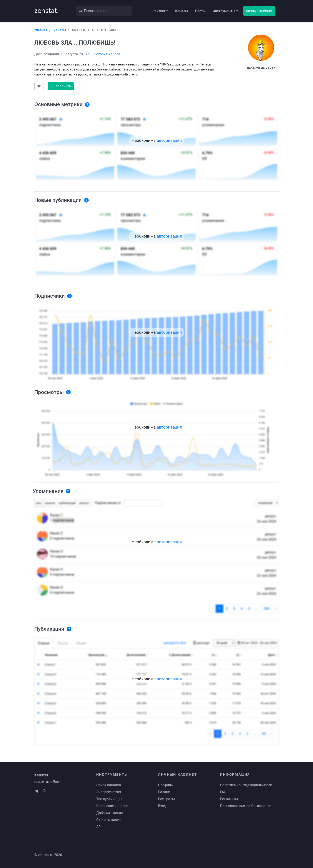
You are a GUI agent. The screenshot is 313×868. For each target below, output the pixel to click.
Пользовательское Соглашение (246, 806)
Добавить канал (110, 813)
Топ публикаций (109, 799)
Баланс (164, 792)
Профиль (165, 785)
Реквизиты (229, 799)
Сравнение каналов (112, 806)
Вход (162, 806)
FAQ (223, 792)
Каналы (182, 11)
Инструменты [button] (224, 11)
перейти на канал (261, 68)
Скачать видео (108, 820)
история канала (107, 54)
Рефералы (166, 799)
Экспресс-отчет (109, 792)
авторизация (169, 140)
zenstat (46, 11)
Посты (200, 11)
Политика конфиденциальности (246, 785)
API (99, 827)
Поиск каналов (109, 785)
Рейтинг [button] (159, 11)
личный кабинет (259, 11)
